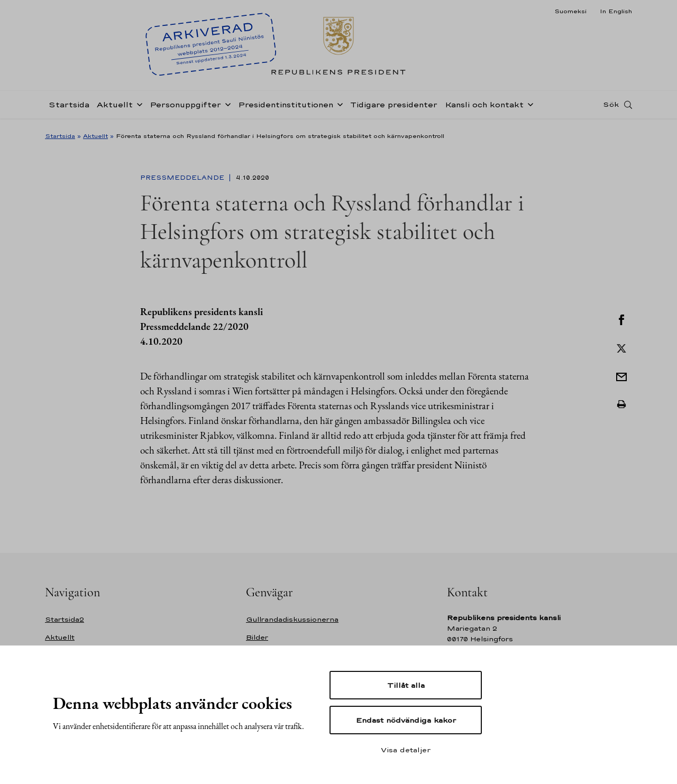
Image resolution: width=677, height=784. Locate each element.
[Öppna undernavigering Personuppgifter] (226, 107)
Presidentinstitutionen (286, 108)
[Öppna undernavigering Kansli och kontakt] (528, 107)
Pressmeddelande (183, 178)
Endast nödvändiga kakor (406, 720)
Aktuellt (115, 108)
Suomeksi (570, 11)
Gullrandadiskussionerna (292, 619)
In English (616, 11)
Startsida (69, 108)
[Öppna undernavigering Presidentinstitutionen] (338, 107)
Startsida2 (65, 619)
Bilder (257, 637)
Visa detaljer (406, 750)
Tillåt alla (406, 685)
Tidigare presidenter (394, 108)
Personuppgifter (185, 108)
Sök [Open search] (611, 107)
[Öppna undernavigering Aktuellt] (138, 107)
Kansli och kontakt (484, 108)
